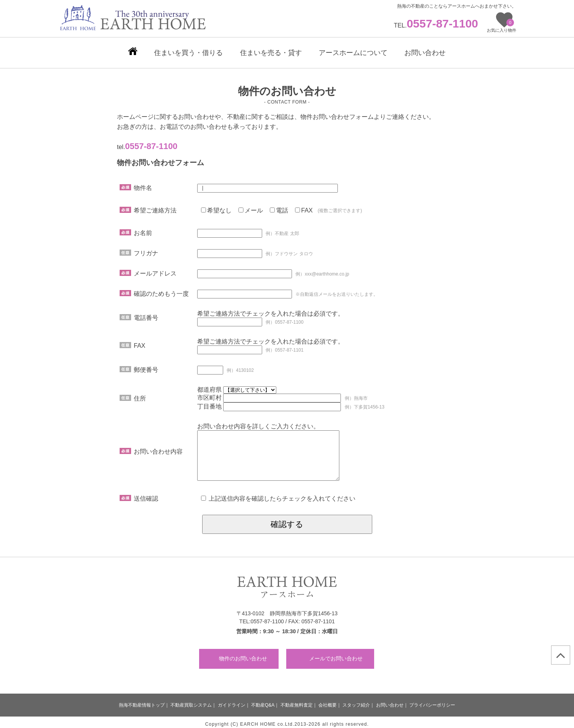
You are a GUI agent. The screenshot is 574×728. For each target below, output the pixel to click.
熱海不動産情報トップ (142, 701)
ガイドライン (232, 701)
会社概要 (328, 701)
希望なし (216, 207)
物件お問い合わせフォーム (337, 113)
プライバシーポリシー (432, 701)
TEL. (436, 25)
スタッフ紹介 (356, 701)
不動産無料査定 (297, 701)
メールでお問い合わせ (336, 655)
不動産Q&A (263, 701)
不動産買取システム (191, 701)
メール (251, 207)
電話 (279, 207)
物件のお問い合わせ (243, 655)
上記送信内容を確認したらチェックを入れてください (278, 495)
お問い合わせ (390, 701)
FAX (304, 207)
